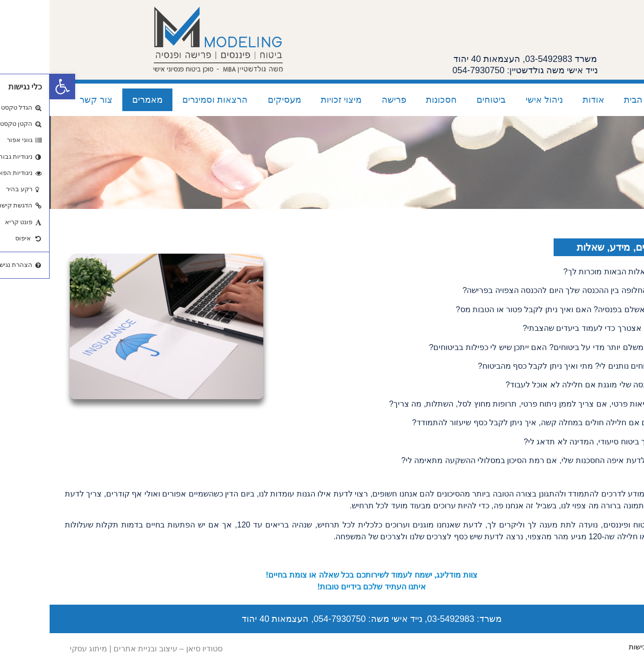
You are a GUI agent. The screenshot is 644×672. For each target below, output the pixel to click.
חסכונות (392, 100)
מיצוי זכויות (292, 100)
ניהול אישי (495, 100)
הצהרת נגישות (602, 647)
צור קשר (46, 100)
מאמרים (98, 100)
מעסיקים (235, 100)
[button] (13, 87)
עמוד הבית (594, 100)
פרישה (344, 100)
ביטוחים (441, 100)
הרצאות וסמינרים (165, 100)
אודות (544, 100)
